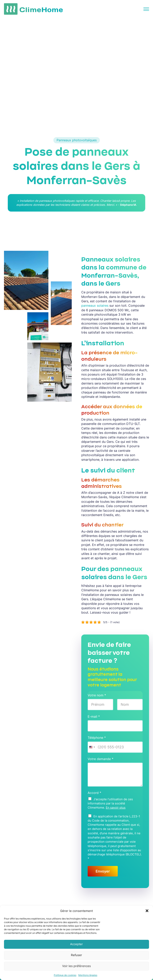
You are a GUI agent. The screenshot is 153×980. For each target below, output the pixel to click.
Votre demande (101, 759)
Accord (94, 793)
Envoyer (103, 871)
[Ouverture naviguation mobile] (145, 9)
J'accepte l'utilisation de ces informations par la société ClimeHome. (110, 803)
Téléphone (97, 738)
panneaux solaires (95, 306)
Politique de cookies (65, 975)
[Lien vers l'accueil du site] (33, 9)
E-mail (94, 716)
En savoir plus (116, 808)
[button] (147, 911)
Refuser (76, 955)
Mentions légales (88, 975)
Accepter (76, 944)
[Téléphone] (115, 747)
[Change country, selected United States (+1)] (92, 747)
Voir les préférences (76, 966)
